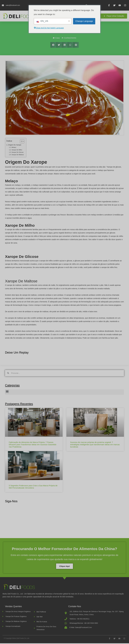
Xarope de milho (17, 151)
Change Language (84, 21)
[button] (53, 46)
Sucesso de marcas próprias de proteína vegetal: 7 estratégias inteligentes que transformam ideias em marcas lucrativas (95, 445)
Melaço (14, 148)
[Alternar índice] (21, 142)
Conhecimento (70, 39)
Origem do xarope (15, 146)
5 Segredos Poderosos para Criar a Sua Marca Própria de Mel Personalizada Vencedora (33, 487)
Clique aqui (65, 567)
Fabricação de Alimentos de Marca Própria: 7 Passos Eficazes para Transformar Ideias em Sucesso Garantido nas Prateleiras (33, 445)
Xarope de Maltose (18, 155)
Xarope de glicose (18, 153)
